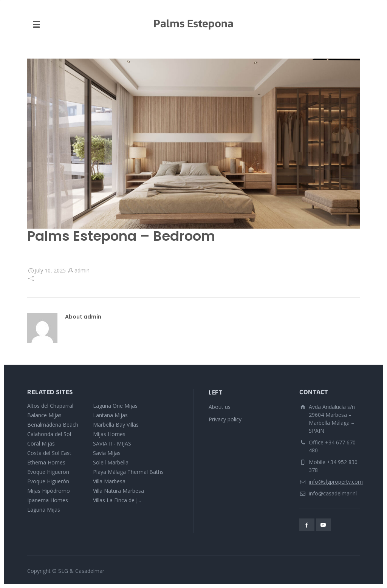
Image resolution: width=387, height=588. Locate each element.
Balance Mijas (44, 415)
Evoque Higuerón (48, 481)
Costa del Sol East (49, 453)
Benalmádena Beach (53, 425)
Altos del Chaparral (50, 406)
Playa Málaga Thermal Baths (128, 472)
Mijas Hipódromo (49, 491)
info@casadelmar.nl (333, 493)
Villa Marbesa (109, 481)
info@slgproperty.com (336, 482)
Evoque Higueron (48, 472)
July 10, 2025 (50, 270)
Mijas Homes (109, 434)
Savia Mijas (107, 453)
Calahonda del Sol (49, 434)
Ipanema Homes (48, 500)
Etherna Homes (46, 462)
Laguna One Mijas (115, 406)
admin (82, 270)
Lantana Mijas (110, 415)
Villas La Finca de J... (117, 500)
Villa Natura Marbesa (118, 491)
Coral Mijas (41, 443)
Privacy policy (225, 419)
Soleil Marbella (111, 462)
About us (220, 407)
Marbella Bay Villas (116, 425)
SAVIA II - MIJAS (112, 443)
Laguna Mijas (44, 510)
